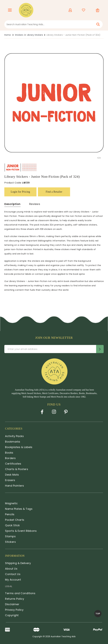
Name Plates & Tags (19, 509)
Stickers (19, 35)
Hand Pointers (15, 486)
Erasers (10, 480)
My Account (13, 580)
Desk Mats (12, 475)
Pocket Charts (15, 520)
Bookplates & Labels (19, 447)
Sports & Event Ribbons (21, 531)
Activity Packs (14, 436)
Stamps (10, 536)
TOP (98, 614)
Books (9, 453)
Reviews (35, 204)
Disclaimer (12, 604)
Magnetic (11, 503)
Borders (10, 458)
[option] (13, 167)
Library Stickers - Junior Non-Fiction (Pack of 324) (74, 35)
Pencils (10, 514)
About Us (11, 569)
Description (12, 204)
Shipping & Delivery (18, 563)
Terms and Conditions (20, 593)
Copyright (12, 615)
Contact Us (13, 574)
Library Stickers (35, 35)
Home (8, 35)
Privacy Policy (14, 610)
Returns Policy (15, 599)
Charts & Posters (17, 469)
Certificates (13, 464)
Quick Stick (12, 525)
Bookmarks (13, 442)
